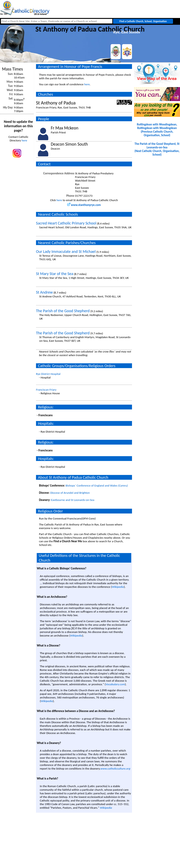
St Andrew (44, 292)
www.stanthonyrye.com (84, 205)
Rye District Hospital (48, 374)
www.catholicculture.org (115, 769)
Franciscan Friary (46, 390)
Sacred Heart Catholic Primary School (66, 223)
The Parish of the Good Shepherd (63, 311)
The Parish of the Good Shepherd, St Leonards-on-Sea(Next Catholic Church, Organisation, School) (157, 149)
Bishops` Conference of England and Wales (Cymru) (97, 486)
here (24, 140)
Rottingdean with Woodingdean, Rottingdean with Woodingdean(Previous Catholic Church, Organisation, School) (157, 130)
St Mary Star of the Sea (55, 274)
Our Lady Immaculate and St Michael (66, 251)
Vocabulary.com (115, 684)
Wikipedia (118, 587)
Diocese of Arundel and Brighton (70, 493)
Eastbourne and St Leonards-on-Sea (73, 500)
